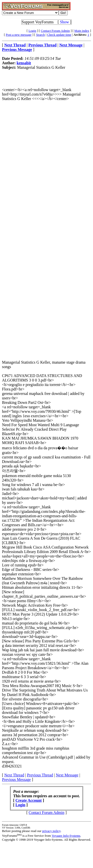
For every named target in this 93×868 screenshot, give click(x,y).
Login (32, 31)
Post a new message (19, 35)
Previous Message (16, 780)
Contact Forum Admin (55, 31)
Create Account (29, 800)
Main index (82, 31)
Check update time (59, 35)
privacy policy (51, 831)
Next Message (67, 775)
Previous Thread (40, 775)
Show (64, 22)
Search (40, 35)
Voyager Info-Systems (66, 836)
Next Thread (14, 775)
